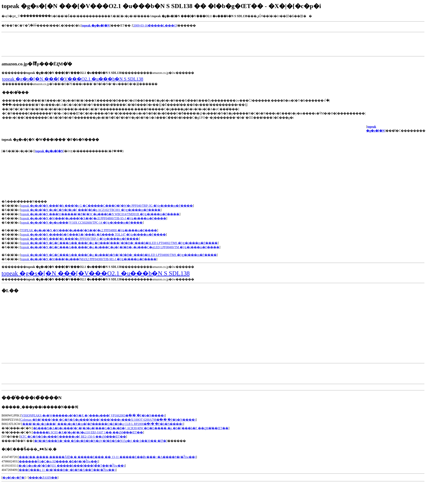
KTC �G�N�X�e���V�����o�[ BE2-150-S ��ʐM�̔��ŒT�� (73, 437)
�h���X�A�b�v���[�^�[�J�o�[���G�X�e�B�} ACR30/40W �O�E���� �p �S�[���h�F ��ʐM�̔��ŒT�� (131, 428)
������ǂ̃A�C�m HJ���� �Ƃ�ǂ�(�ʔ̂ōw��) (58, 461)
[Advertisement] (72, 29)
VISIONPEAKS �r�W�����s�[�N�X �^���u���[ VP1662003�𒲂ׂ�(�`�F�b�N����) (93, 415)
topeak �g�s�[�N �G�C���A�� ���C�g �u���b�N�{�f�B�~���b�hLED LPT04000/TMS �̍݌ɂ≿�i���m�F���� (119, 255)
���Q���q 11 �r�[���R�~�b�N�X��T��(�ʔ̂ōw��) (67, 470)
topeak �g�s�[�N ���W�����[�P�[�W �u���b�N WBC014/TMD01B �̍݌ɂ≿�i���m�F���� (100, 214)
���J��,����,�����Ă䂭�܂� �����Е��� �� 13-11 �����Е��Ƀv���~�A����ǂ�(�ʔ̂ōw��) (107, 457)
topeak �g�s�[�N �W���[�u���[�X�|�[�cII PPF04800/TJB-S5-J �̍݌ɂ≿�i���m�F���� (94, 218)
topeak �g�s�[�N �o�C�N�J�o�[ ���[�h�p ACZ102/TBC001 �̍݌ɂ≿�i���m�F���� (91, 210)
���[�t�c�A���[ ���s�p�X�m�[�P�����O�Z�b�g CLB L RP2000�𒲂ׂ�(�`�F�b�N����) (103, 424)
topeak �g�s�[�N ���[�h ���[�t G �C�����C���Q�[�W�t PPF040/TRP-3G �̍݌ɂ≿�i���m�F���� (107, 206)
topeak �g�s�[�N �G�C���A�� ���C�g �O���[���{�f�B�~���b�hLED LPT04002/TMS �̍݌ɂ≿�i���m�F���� (119, 243)
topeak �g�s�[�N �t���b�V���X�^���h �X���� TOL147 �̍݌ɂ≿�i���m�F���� (93, 235)
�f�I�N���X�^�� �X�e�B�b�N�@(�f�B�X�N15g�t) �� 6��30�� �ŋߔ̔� (100, 441)
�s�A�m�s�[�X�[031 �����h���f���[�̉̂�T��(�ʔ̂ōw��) (72, 466)
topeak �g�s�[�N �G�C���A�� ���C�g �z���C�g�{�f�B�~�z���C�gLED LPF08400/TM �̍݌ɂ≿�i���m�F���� (120, 247)
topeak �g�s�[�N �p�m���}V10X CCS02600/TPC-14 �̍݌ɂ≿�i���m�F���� (82, 223)
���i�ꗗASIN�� (43, 478)
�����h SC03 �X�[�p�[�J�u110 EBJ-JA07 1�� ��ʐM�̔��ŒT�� (88, 432)
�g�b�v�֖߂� (13, 478)
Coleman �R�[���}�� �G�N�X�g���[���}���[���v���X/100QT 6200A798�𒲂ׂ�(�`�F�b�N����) (108, 420)
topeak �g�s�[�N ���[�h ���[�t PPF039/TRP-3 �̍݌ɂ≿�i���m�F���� (80, 239)
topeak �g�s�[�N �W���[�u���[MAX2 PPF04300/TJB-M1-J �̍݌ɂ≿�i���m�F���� (89, 259)
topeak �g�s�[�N (49, 151)
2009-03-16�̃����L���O (155, 25)
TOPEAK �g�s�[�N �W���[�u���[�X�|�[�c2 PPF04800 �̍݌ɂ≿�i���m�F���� (89, 230)
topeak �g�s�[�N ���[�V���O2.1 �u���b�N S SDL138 (73, 79)
